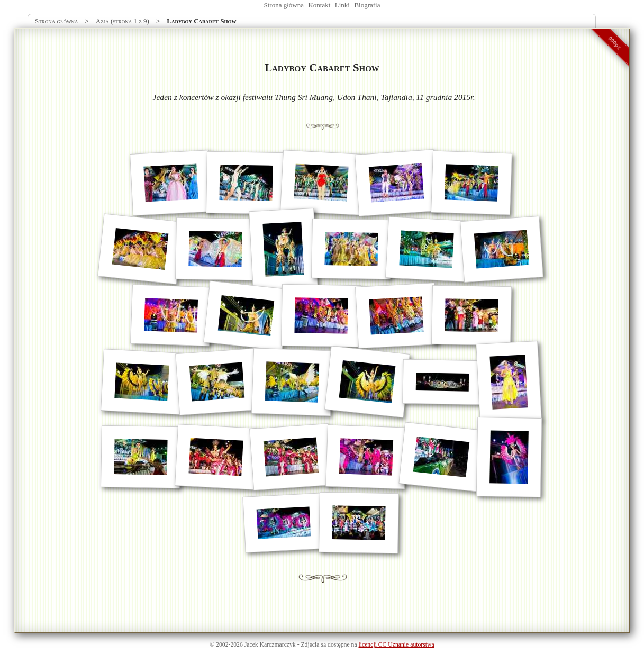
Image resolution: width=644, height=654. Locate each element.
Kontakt (319, 5)
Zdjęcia (310, 645)
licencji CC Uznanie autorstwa (397, 645)
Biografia (367, 5)
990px (615, 43)
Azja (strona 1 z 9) (123, 21)
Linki (342, 5)
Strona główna (284, 5)
